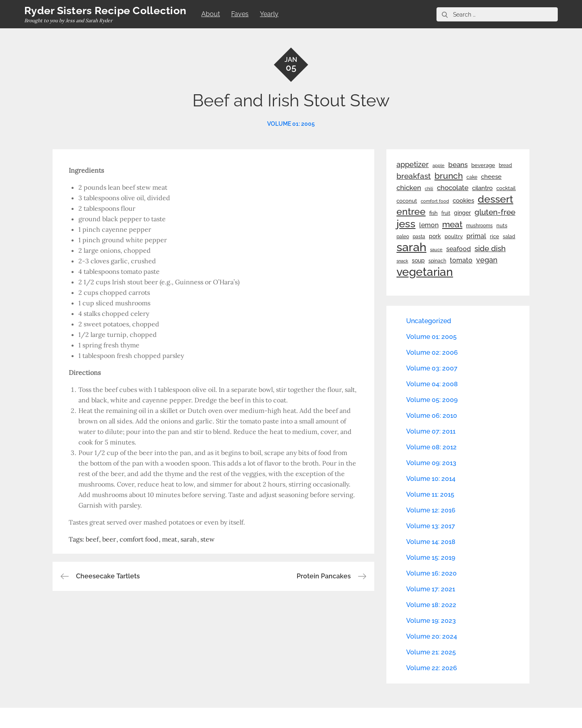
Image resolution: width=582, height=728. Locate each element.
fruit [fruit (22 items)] (446, 213)
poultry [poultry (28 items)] (454, 236)
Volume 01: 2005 (291, 124)
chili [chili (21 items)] (429, 188)
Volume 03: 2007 (432, 368)
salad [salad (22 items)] (509, 237)
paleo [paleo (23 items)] (403, 237)
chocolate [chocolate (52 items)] (453, 188)
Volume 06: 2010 (432, 416)
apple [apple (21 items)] (439, 165)
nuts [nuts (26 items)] (502, 225)
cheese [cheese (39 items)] (491, 177)
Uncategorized (429, 321)
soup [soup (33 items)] (418, 260)
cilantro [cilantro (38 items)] (482, 188)
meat (170, 539)
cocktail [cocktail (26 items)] (506, 188)
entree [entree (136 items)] (411, 212)
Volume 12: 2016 (431, 510)
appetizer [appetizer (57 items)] (413, 165)
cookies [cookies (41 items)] (463, 200)
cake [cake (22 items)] (472, 177)
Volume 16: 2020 (431, 573)
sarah (189, 539)
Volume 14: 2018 (431, 542)
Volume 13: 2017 (431, 526)
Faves (240, 14)
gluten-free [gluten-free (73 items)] (495, 212)
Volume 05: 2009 (432, 400)
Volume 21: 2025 (431, 652)
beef (92, 539)
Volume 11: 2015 (430, 494)
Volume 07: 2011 (431, 431)
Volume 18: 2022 (431, 605)
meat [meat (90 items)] (452, 224)
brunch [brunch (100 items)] (449, 176)
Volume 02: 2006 (432, 352)
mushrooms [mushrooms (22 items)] (479, 226)
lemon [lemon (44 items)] (429, 225)
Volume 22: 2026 (432, 668)
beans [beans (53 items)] (458, 165)
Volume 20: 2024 (432, 636)
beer (109, 539)
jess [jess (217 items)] (406, 224)
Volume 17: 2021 (431, 589)
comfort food (139, 539)
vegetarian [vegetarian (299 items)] (425, 272)
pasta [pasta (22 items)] (419, 237)
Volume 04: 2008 (432, 384)
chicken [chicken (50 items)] (409, 188)
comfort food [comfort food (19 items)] (435, 201)
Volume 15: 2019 (431, 558)
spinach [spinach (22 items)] (437, 261)
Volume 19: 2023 (431, 621)
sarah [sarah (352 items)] (411, 247)
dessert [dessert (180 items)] (496, 199)
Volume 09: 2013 (431, 463)
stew (208, 539)
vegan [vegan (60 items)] (487, 260)
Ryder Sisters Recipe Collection (105, 11)
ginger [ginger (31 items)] (462, 213)
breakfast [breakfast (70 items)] (414, 176)
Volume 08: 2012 (431, 447)
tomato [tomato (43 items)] (461, 260)
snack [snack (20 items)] (402, 261)
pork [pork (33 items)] (435, 236)
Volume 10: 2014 (431, 479)
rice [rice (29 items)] (494, 236)
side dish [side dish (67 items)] (490, 249)
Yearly (269, 14)
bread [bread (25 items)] (505, 165)
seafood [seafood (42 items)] (459, 249)
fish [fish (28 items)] (433, 213)
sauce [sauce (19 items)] (436, 250)
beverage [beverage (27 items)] (483, 165)
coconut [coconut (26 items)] (407, 201)
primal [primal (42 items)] (476, 236)
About (211, 14)
